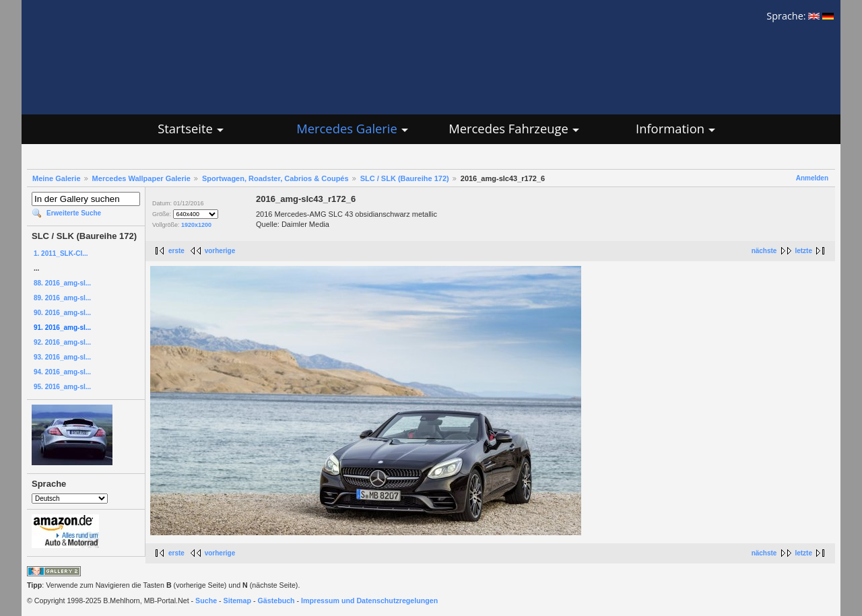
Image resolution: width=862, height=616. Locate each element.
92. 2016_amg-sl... (62, 342)
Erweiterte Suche (74, 213)
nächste (764, 251)
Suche (206, 601)
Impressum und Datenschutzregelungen (369, 601)
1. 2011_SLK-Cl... (61, 253)
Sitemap (237, 601)
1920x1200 (196, 225)
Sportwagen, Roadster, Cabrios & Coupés (275, 178)
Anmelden (812, 178)
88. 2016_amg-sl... (62, 283)
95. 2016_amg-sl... (62, 387)
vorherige (220, 251)
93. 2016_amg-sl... (62, 357)
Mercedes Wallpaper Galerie (141, 178)
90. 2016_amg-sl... (62, 313)
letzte (803, 251)
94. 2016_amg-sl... (62, 372)
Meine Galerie (57, 178)
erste (176, 251)
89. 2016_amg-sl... (62, 298)
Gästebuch (276, 601)
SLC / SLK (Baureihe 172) (405, 178)
